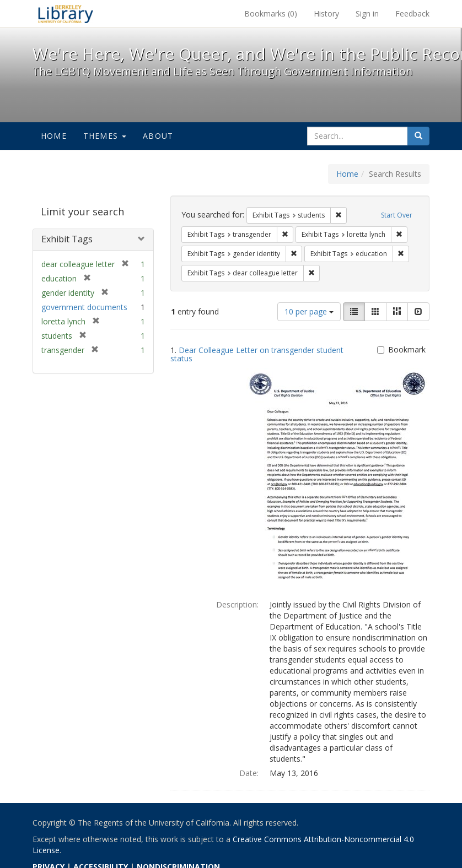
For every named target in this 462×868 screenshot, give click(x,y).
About (158, 136)
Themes (105, 136)
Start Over (397, 215)
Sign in (367, 13)
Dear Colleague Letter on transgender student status (257, 354)
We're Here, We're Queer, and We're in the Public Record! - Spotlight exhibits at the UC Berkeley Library (66, 14)
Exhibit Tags (67, 239)
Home (54, 136)
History (326, 13)
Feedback (412, 13)
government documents (84, 307)
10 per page (309, 311)
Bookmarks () (271, 13)
